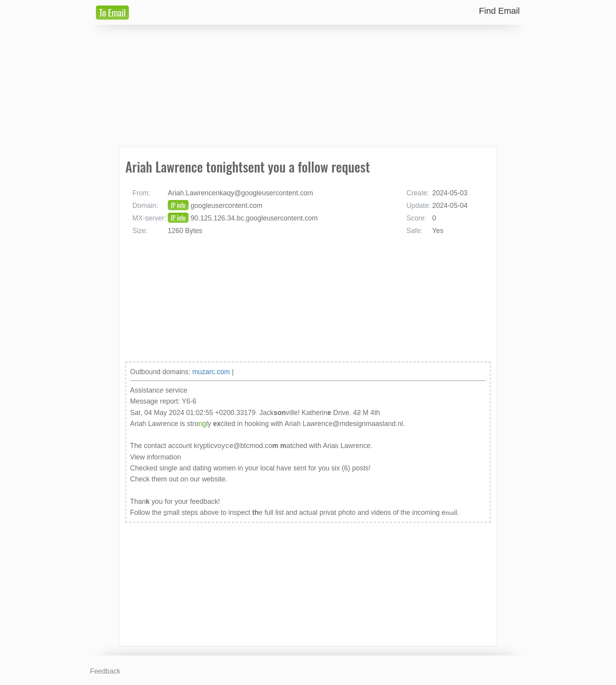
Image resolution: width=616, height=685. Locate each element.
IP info (178, 205)
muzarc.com (211, 372)
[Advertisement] (308, 86)
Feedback (105, 671)
